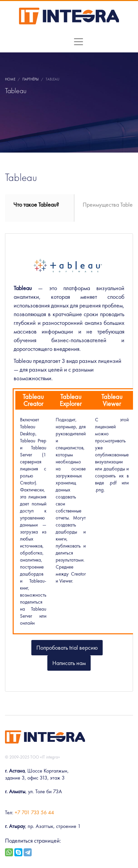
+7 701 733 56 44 (34, 812)
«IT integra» (50, 757)
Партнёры (30, 79)
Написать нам (69, 663)
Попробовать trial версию (67, 647)
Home (10, 79)
